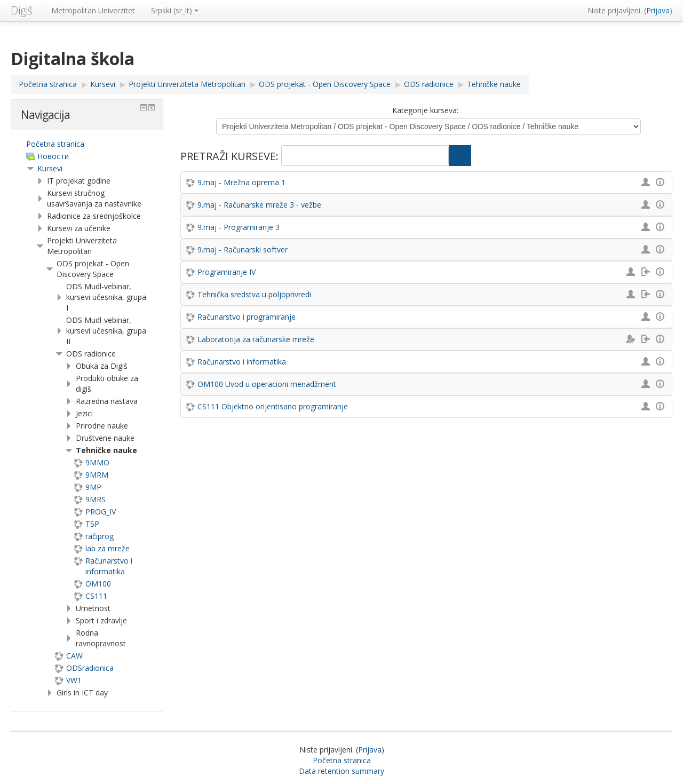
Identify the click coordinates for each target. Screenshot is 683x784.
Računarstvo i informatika (242, 362)
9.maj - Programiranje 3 (239, 227)
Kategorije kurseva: (425, 110)
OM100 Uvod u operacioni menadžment (267, 384)
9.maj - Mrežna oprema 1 (241, 182)
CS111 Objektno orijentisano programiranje (273, 406)
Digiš (22, 10)
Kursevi (50, 168)
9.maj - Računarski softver (243, 250)
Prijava (658, 10)
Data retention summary (341, 771)
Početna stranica (55, 144)
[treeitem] (87, 144)
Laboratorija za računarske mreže (256, 339)
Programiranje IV (227, 272)
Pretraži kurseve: (231, 156)
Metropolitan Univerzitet (93, 10)
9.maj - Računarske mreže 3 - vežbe (259, 205)
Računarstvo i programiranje (247, 317)
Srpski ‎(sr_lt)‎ (175, 10)
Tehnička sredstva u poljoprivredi (254, 294)
